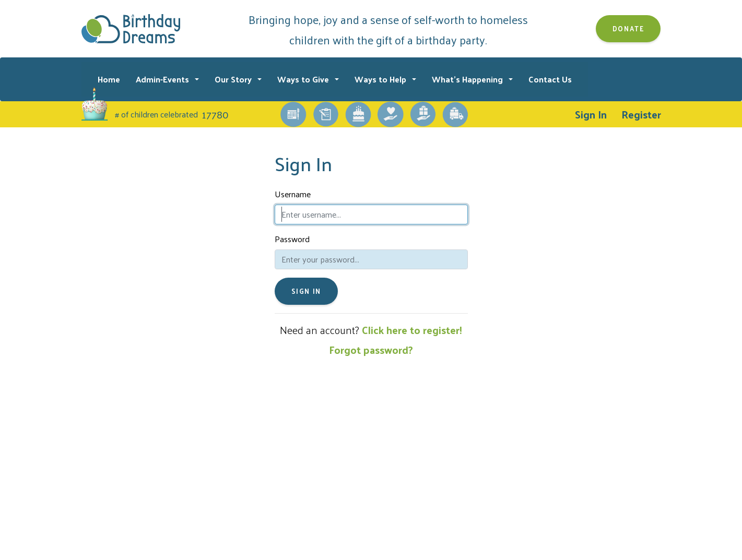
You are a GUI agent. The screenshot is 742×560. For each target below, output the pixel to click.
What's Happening (468, 79)
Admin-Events (163, 79)
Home (109, 79)
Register (641, 114)
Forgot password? (371, 350)
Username (293, 194)
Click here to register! (412, 330)
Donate (628, 28)
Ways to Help (381, 79)
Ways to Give (304, 79)
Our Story (234, 79)
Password (292, 239)
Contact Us (550, 79)
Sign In (591, 114)
